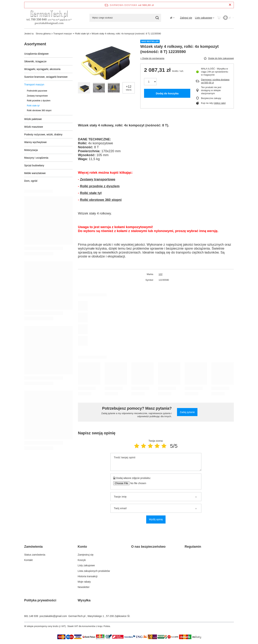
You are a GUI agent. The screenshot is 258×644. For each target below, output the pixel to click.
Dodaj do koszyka (167, 93)
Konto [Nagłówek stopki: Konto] (82, 547)
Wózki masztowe (34, 127)
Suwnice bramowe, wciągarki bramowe (46, 77)
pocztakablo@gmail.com (53, 616)
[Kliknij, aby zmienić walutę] (172, 18)
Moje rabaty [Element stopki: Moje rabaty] (84, 582)
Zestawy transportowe (37, 96)
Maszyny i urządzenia (36, 158)
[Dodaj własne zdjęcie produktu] (137, 483)
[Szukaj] (157, 18)
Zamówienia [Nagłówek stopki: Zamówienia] (33, 547)
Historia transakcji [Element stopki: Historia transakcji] (88, 576)
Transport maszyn (63, 34)
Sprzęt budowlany (34, 165)
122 (161, 274)
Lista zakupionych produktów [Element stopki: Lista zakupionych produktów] (94, 571)
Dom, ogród (31, 181)
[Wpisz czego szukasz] (125, 18)
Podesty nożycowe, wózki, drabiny (43, 134)
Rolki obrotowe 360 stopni (39, 110)
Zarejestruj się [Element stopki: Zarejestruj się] (86, 555)
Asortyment (35, 44)
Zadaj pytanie (187, 412)
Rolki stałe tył (82, 34)
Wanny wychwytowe (35, 142)
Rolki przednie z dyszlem (39, 101)
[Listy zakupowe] (205, 18)
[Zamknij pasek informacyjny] (230, 5)
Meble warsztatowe (35, 173)
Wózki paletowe (33, 119)
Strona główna (43, 34)
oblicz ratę (220, 103)
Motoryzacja (31, 150)
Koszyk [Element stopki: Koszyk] (82, 560)
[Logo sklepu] (49, 18)
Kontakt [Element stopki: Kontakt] (28, 560)
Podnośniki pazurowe (37, 91)
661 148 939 (31, 616)
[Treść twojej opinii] (156, 462)
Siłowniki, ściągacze (35, 61)
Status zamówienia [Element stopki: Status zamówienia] (35, 555)
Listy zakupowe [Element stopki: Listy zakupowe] (86, 565)
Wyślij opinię (156, 519)
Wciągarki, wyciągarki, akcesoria (42, 69)
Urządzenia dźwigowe (36, 54)
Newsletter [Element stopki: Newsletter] (84, 587)
